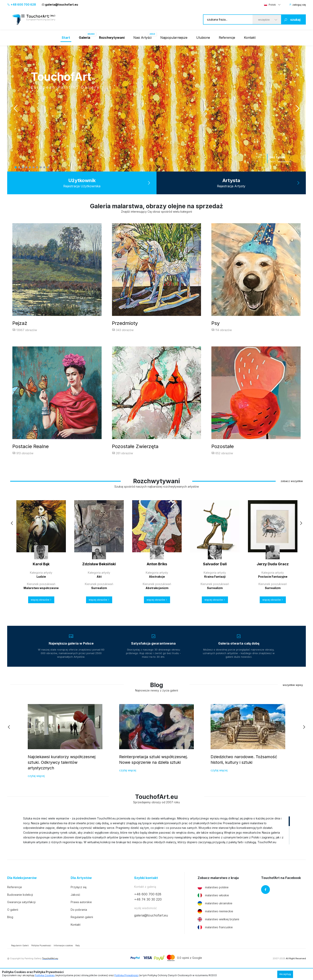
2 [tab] (19, 167)
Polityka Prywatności (41, 953)
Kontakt (250, 38)
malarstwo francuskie (215, 935)
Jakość (75, 902)
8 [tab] (41, 167)
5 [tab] (30, 167)
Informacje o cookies (63, 953)
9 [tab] (44, 167)
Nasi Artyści (142, 38)
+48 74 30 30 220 (148, 907)
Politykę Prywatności (126, 975)
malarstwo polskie (213, 895)
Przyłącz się (79, 894)
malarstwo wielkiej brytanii (218, 927)
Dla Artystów (81, 885)
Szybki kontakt (146, 885)
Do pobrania (79, 917)
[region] (156, 838)
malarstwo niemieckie (215, 919)
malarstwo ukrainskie (215, 911)
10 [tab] (48, 167)
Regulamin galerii (82, 925)
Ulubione (203, 38)
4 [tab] (26, 167)
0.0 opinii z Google (190, 965)
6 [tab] (34, 167)
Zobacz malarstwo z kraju (218, 885)
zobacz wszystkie (292, 488)
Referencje (227, 38)
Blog (10, 925)
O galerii (13, 917)
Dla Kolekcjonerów (22, 885)
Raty (78, 953)
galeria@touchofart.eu (60, 4)
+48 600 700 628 (22, 4)
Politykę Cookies (45, 975)
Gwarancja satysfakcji (21, 910)
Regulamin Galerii (20, 953)
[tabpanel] (156, 109)
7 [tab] (37, 167)
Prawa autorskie (81, 910)
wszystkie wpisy (293, 692)
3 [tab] (23, 167)
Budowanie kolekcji (20, 902)
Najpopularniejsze (174, 38)
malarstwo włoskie (213, 903)
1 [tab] (16, 167)
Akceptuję (285, 974)
